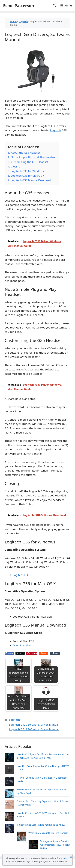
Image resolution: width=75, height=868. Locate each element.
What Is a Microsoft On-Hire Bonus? (48, 833)
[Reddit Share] (44, 653)
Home (13, 21)
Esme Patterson (19, 6)
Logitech (23, 21)
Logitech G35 (21, 575)
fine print (61, 858)
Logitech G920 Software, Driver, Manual (34, 725)
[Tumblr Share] (55, 653)
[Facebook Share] (9, 653)
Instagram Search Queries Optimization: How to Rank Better (55, 845)
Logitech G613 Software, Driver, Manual (34, 729)
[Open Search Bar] (54, 6)
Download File (22, 645)
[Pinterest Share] (32, 653)
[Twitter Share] (20, 653)
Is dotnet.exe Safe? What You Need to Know (41, 825)
